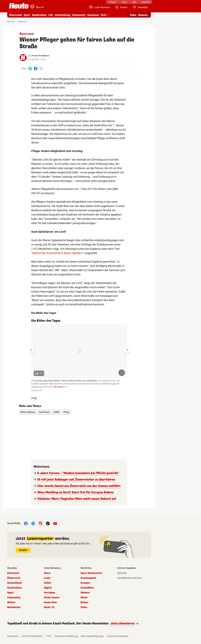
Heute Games (52, 598)
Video (84, 607)
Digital (48, 588)
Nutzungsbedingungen (92, 636)
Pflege (66, 412)
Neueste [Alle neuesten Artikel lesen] (143, 15)
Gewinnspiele (88, 578)
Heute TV (49, 607)
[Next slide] (127, 350)
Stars (47, 573)
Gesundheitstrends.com (130, 578)
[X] (33, 523)
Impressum (13, 636)
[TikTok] (48, 523)
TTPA (49, 636)
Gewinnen (93, 15)
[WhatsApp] (30, 69)
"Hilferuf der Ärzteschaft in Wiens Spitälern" (57, 253)
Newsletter (14, 607)
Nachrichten (39, 15)
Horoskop (49, 593)
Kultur (48, 583)
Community (79, 15)
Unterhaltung (63, 15)
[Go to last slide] (31, 350)
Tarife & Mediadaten (32, 636)
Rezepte (85, 583)
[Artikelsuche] (121, 7)
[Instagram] (41, 523)
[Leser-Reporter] (99, 7)
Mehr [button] (104, 15)
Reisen (84, 602)
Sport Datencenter (91, 573)
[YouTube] (55, 523)
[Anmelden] (140, 7)
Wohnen (85, 593)
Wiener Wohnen (28, 412)
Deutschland (14, 583)
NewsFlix (122, 573)
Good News (44, 412)
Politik (56, 412)
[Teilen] (41, 69)
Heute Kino (50, 602)
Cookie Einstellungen (118, 636)
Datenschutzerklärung (66, 636)
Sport (27, 15)
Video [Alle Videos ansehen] (133, 15)
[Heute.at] (19, 6)
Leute (47, 578)
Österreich (15, 15)
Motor (84, 598)
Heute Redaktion (41, 56)
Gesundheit (87, 588)
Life (51, 15)
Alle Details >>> (60, 387)
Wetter (11, 602)
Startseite (11, 22)
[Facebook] (36, 69)
